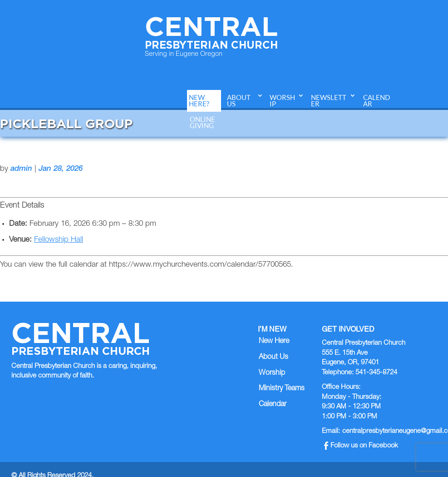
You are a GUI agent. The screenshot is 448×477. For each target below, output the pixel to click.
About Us (239, 101)
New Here (274, 342)
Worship (282, 101)
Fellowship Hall (59, 240)
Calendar (377, 101)
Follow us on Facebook (361, 446)
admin (21, 169)
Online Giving (202, 122)
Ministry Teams (282, 389)
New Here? (199, 101)
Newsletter (329, 101)
